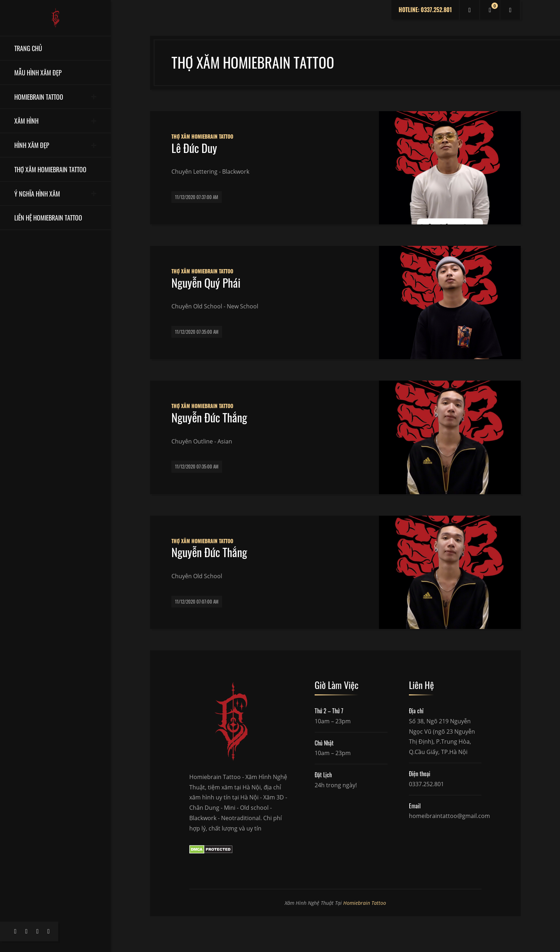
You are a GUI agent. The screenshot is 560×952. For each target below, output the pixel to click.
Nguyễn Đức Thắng (209, 417)
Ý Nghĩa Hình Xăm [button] (37, 194)
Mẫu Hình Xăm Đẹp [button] (38, 72)
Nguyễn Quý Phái (206, 283)
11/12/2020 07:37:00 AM (197, 197)
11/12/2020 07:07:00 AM (197, 601)
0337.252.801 (426, 784)
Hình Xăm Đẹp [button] (32, 145)
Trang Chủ (28, 48)
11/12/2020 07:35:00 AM (197, 332)
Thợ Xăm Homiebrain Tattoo (202, 136)
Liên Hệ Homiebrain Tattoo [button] (48, 217)
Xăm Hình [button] (26, 121)
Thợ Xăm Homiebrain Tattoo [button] (50, 169)
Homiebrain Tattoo (365, 903)
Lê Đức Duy (194, 148)
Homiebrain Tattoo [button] (39, 97)
